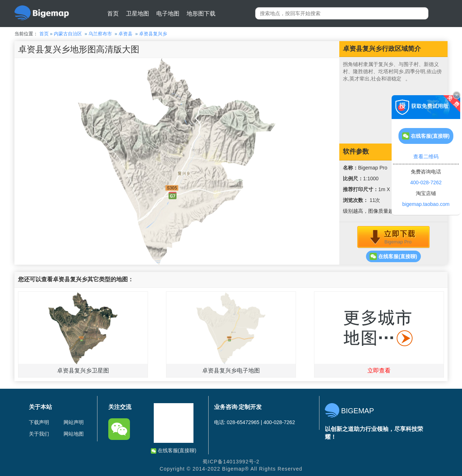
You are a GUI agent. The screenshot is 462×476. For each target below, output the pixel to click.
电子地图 (168, 14)
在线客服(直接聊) (393, 256)
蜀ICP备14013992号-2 (231, 462)
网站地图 (74, 434)
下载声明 (39, 422)
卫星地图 (138, 14)
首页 (113, 14)
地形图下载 (201, 14)
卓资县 (125, 34)
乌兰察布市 (100, 34)
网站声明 (74, 422)
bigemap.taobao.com (426, 204)
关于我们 (39, 434)
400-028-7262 (426, 182)
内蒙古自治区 (68, 34)
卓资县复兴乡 (153, 34)
